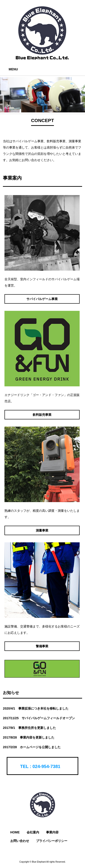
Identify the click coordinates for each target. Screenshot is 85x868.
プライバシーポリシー (52, 841)
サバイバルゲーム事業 (42, 299)
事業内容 (52, 832)
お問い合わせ (20, 841)
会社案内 (33, 832)
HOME (15, 832)
